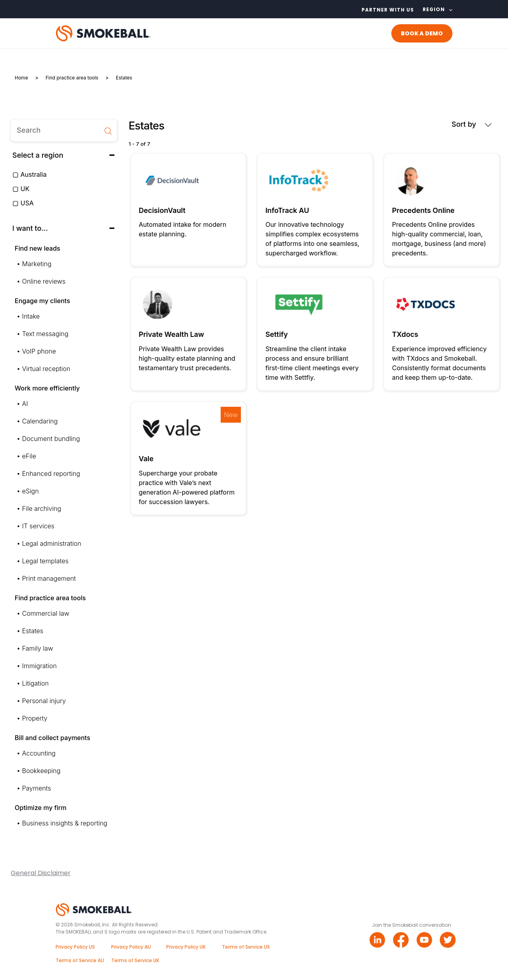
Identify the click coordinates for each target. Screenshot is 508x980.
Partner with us (388, 10)
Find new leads (38, 248)
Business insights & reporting (65, 823)
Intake (31, 316)
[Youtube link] (425, 941)
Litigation (36, 683)
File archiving (42, 508)
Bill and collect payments (52, 738)
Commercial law (46, 613)
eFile (29, 456)
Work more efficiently (47, 388)
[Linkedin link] (378, 941)
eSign (31, 491)
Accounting (39, 753)
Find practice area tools (50, 598)
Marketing (37, 264)
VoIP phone (39, 351)
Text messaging (45, 334)
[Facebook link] (402, 941)
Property (35, 718)
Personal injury (44, 701)
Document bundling (51, 439)
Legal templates (45, 561)
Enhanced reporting (51, 474)
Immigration (39, 666)
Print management (49, 578)
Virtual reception (46, 369)
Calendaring (40, 421)
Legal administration (52, 543)
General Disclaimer (41, 873)
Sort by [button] (472, 124)
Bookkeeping (41, 771)
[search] (64, 130)
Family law (38, 648)
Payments (37, 788)
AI (25, 404)
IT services (38, 526)
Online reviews (44, 281)
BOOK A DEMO (422, 33)
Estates (33, 631)
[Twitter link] (449, 941)
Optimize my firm (40, 808)
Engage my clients (42, 301)
